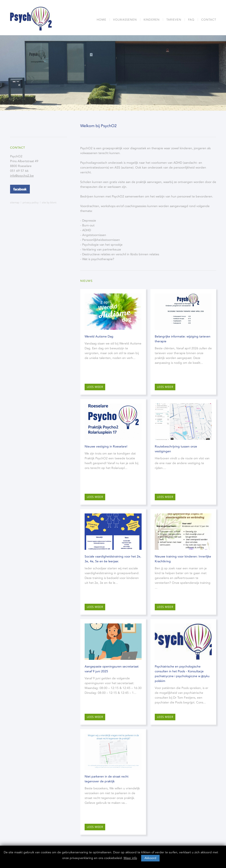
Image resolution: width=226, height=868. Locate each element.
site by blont (49, 202)
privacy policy (31, 202)
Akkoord (150, 858)
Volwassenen (125, 20)
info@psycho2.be (22, 176)
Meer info (130, 858)
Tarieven (174, 20)
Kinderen (152, 20)
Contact (209, 20)
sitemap (15, 202)
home (101, 20)
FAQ (191, 20)
